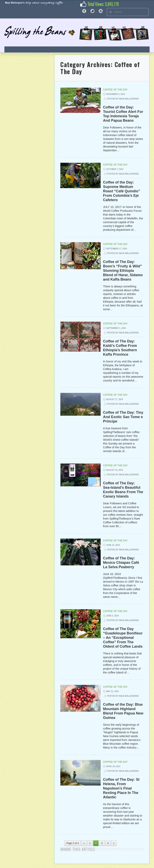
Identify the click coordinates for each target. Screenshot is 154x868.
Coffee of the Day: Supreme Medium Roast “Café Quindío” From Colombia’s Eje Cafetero (122, 191)
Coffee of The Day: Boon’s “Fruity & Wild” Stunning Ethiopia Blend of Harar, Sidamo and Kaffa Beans (123, 271)
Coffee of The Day (115, 90)
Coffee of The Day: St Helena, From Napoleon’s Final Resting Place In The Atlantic (121, 788)
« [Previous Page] (84, 843)
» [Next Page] (114, 843)
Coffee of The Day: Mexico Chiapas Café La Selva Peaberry (121, 563)
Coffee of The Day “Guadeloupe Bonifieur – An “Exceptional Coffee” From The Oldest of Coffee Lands (123, 638)
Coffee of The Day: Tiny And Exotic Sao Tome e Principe (123, 417)
